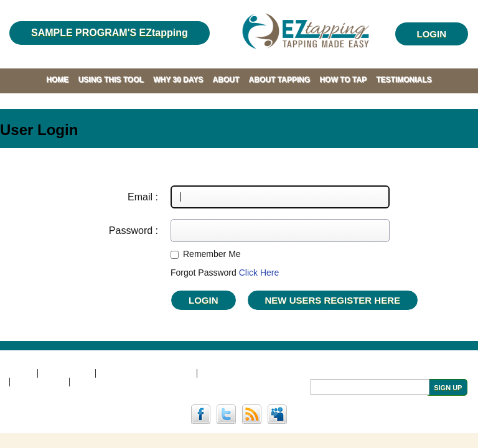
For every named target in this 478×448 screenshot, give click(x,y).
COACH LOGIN (101, 382)
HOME (57, 80)
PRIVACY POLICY (233, 373)
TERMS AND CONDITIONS (146, 373)
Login (204, 300)
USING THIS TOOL (111, 80)
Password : (134, 231)
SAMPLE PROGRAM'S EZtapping (110, 33)
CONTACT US (40, 382)
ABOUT (226, 80)
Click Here (259, 273)
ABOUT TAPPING (279, 80)
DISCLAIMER (67, 373)
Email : (143, 197)
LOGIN (432, 34)
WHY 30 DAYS (178, 80)
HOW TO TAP (343, 80)
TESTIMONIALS (404, 80)
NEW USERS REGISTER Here (333, 300)
